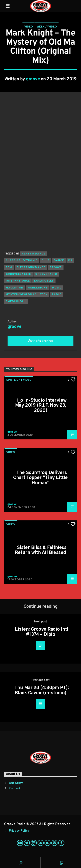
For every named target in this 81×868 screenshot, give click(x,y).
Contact (15, 789)
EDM (9, 267)
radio (57, 295)
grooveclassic (18, 274)
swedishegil (16, 301)
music (57, 288)
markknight (38, 288)
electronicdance (31, 267)
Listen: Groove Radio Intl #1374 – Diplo (41, 632)
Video (29, 27)
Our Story (16, 783)
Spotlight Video (19, 380)
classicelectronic (22, 261)
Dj (70, 261)
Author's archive (41, 341)
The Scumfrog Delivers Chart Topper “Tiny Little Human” (40, 478)
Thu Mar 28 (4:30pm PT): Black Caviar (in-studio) (42, 691)
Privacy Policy (19, 831)
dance (59, 261)
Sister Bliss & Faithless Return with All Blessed (41, 550)
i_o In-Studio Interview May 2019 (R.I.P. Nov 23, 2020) (41, 406)
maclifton (15, 288)
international (18, 281)
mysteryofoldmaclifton (27, 295)
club (46, 261)
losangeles (44, 281)
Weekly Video (47, 27)
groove (33, 79)
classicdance (34, 254)
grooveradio (46, 274)
